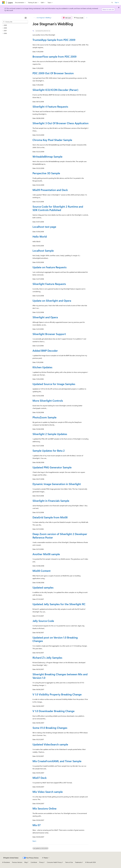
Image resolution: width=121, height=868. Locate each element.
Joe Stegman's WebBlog (44, 18)
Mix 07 (37, 825)
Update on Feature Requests (50, 267)
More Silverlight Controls (48, 401)
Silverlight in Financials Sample (51, 501)
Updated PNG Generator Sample (52, 467)
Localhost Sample (43, 251)
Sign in (117, 2)
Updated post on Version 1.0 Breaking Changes (55, 639)
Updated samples (43, 587)
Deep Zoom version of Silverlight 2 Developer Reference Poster (60, 536)
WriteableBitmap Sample (47, 156)
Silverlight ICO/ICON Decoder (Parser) (55, 90)
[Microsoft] (3, 3)
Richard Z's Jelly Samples (47, 658)
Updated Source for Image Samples (54, 384)
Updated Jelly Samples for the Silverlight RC (59, 604)
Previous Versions (17, 862)
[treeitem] (15, 25)
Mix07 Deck (40, 778)
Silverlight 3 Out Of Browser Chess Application (60, 123)
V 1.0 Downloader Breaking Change (54, 711)
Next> (35, 841)
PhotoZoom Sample (44, 417)
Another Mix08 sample (46, 554)
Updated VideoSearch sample (50, 744)
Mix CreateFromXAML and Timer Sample (57, 761)
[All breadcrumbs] (34, 18)
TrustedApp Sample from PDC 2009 (54, 40)
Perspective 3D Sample (46, 173)
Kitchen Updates (42, 367)
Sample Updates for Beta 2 (49, 451)
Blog (26, 862)
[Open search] (112, 3)
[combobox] (15, 22)
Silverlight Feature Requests (49, 284)
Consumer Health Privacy (54, 862)
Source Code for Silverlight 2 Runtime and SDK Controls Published (58, 208)
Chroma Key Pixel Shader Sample (52, 140)
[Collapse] (26, 18)
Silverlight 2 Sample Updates (50, 434)
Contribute (34, 862)
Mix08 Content (42, 571)
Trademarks (78, 862)
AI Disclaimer (6, 862)
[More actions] (87, 18)
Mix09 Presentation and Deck (50, 190)
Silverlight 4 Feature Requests (50, 106)
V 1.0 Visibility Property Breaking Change (57, 694)
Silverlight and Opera (45, 317)
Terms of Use (69, 862)
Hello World (40, 236)
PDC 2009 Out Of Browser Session (53, 73)
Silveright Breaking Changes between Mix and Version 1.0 (60, 676)
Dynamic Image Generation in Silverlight (57, 484)
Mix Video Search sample (48, 792)
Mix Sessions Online (44, 808)
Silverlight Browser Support (49, 334)
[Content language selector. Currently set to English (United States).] (11, 858)
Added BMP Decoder (45, 351)
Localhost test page (44, 227)
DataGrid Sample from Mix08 (50, 517)
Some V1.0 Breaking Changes (50, 728)
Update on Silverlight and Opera (52, 301)
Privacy (41, 862)
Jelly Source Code (43, 621)
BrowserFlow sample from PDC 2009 (54, 56)
